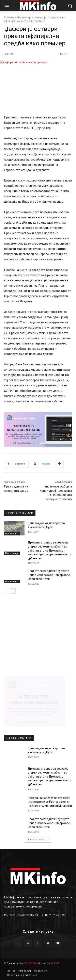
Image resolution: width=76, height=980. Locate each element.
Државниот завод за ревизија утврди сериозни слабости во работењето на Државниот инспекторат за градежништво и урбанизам (50, 550)
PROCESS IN (30, 963)
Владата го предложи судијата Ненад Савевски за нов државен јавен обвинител (50, 575)
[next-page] (13, 591)
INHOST (55, 963)
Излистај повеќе (38, 839)
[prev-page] (7, 591)
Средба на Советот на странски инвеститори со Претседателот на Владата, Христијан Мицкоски (50, 802)
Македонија (24, 17)
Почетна (9, 17)
